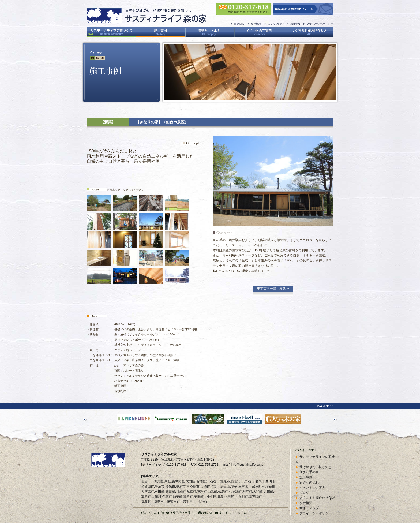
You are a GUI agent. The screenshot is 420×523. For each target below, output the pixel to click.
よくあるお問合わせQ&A (317, 498)
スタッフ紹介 (276, 24)
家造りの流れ (309, 483)
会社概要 (256, 24)
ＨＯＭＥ (239, 24)
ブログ (304, 493)
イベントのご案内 (312, 488)
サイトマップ (309, 508)
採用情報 (295, 24)
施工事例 (306, 477)
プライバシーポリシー (320, 24)
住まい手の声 (309, 472)
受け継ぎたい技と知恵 (316, 467)
